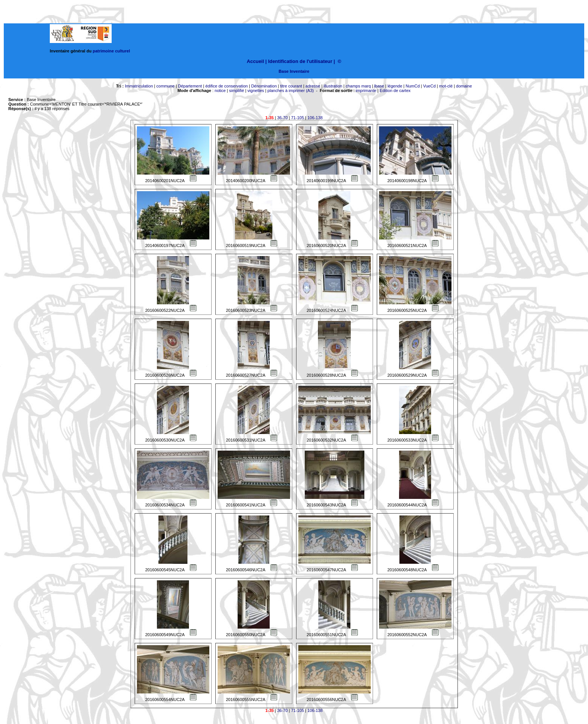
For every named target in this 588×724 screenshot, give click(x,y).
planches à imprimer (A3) (291, 90)
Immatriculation (139, 86)
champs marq (358, 86)
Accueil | (257, 61)
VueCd (429, 86)
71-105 (298, 118)
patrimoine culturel (111, 51)
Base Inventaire (294, 71)
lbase (379, 86)
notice (220, 90)
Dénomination (264, 86)
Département (190, 86)
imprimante (366, 90)
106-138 (315, 118)
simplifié (236, 90)
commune (166, 86)
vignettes (256, 90)
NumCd (413, 86)
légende (395, 86)
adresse (313, 86)
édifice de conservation (226, 86)
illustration (333, 86)
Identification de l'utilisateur (300, 61)
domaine (464, 86)
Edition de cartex (395, 90)
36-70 (282, 118)
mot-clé (446, 86)
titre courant (291, 86)
